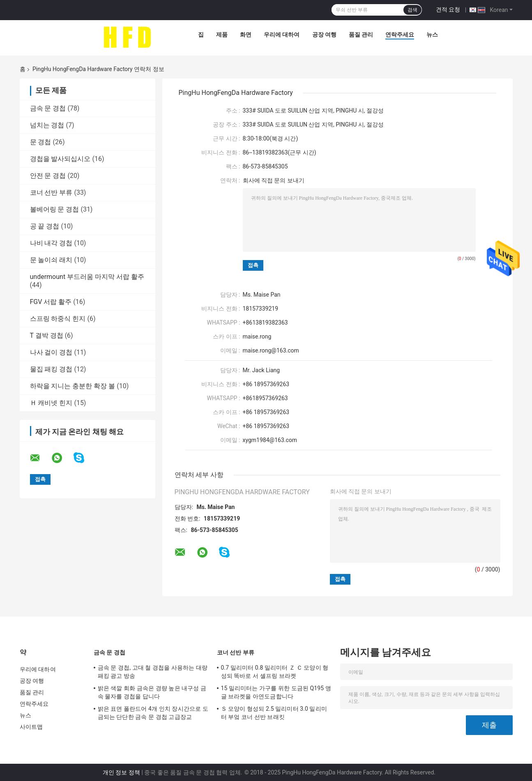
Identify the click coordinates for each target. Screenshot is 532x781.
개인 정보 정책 (121, 772)
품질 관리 (361, 35)
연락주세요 (400, 35)
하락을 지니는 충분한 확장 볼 (73, 386)
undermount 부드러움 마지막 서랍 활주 (87, 277)
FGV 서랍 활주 (51, 302)
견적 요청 (448, 9)
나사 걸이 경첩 (51, 352)
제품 (222, 35)
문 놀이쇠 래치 (51, 260)
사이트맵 (31, 727)
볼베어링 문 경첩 (55, 209)
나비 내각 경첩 (51, 243)
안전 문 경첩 (48, 176)
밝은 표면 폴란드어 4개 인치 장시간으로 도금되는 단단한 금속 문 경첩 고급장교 (153, 713)
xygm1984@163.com (270, 440)
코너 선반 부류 (51, 192)
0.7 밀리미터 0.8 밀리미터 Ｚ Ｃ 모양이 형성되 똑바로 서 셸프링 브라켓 (275, 672)
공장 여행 (324, 35)
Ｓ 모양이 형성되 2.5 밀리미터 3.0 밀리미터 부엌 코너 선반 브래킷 (274, 713)
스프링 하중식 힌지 (58, 319)
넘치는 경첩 (47, 125)
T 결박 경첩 (47, 335)
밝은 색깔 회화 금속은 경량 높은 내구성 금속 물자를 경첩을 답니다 (152, 692)
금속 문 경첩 (48, 108)
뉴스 (432, 35)
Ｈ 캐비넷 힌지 (51, 403)
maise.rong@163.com (271, 350)
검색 (412, 10)
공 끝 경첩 (45, 226)
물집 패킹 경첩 (51, 369)
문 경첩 (41, 142)
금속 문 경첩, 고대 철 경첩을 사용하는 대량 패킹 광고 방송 (153, 672)
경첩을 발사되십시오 (60, 159)
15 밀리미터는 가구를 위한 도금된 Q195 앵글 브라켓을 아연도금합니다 (276, 692)
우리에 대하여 (282, 35)
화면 (246, 35)
